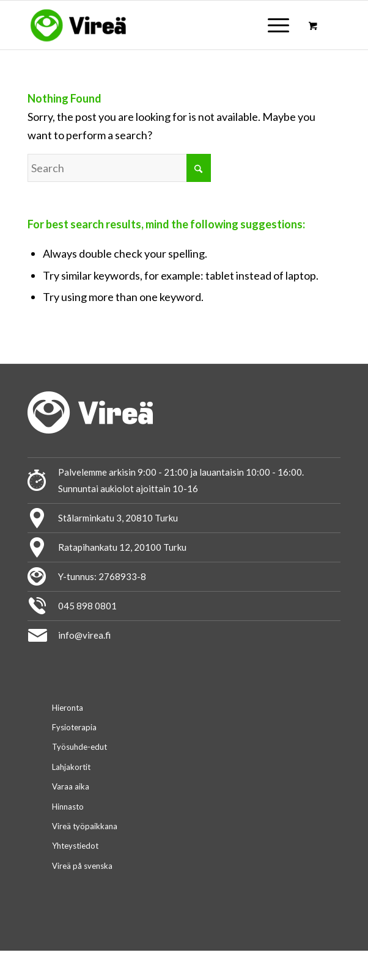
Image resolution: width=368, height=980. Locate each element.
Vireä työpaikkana (85, 826)
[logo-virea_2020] (153, 25)
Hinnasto (68, 807)
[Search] (119, 168)
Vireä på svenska (82, 866)
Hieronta (68, 708)
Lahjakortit (71, 767)
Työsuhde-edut (79, 747)
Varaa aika (71, 786)
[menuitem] (276, 25)
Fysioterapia (74, 727)
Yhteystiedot (75, 846)
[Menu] (272, 25)
